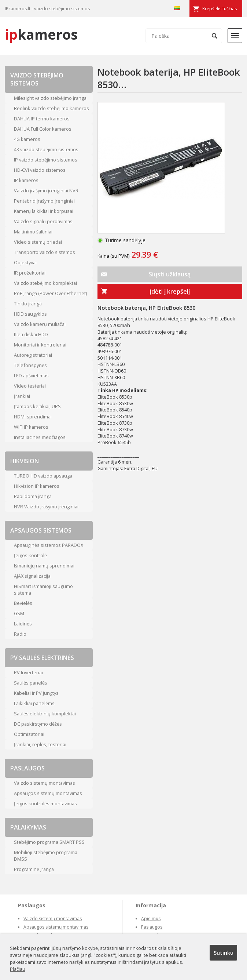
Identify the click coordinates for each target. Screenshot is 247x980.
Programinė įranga (34, 869)
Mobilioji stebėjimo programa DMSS (46, 856)
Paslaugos (152, 927)
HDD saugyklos (30, 314)
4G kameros (27, 139)
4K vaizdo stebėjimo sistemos (46, 149)
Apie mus (151, 919)
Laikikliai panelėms (34, 703)
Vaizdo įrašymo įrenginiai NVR (46, 190)
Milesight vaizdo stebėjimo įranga (50, 98)
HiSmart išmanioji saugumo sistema (43, 589)
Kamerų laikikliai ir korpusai (44, 211)
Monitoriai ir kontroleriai (40, 345)
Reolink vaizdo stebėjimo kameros (51, 108)
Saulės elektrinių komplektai (45, 714)
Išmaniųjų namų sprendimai (44, 566)
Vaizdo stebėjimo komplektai (45, 283)
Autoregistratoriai (33, 355)
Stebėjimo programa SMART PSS (49, 842)
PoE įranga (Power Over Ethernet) (50, 293)
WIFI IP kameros (31, 427)
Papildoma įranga (33, 496)
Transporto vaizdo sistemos (45, 252)
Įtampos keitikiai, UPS (37, 406)
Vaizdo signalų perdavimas (43, 221)
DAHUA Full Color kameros (43, 129)
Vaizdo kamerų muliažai (40, 324)
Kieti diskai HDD (31, 334)
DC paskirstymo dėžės (38, 724)
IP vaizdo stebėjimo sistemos (46, 160)
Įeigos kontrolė (30, 555)
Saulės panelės (31, 683)
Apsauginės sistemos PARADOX (49, 545)
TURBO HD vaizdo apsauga (43, 476)
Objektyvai (25, 262)
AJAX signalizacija (32, 576)
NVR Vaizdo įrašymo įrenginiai (46, 507)
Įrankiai (22, 396)
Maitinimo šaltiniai (33, 232)
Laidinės (23, 624)
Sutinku (224, 952)
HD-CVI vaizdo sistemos (40, 170)
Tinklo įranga (28, 304)
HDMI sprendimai (33, 417)
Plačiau (18, 969)
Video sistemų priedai (38, 242)
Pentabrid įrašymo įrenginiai (44, 201)
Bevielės (23, 603)
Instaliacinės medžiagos (40, 437)
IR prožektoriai (30, 273)
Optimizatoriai (29, 734)
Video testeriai (30, 386)
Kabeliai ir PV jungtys (36, 693)
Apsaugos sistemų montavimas (48, 793)
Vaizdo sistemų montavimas (45, 783)
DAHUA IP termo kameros (42, 119)
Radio (20, 634)
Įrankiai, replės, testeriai (40, 744)
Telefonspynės (30, 365)
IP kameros (26, 180)
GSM (19, 613)
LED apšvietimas (31, 375)
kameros (41, 34)
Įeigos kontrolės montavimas (45, 803)
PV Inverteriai (28, 672)
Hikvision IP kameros (37, 486)
